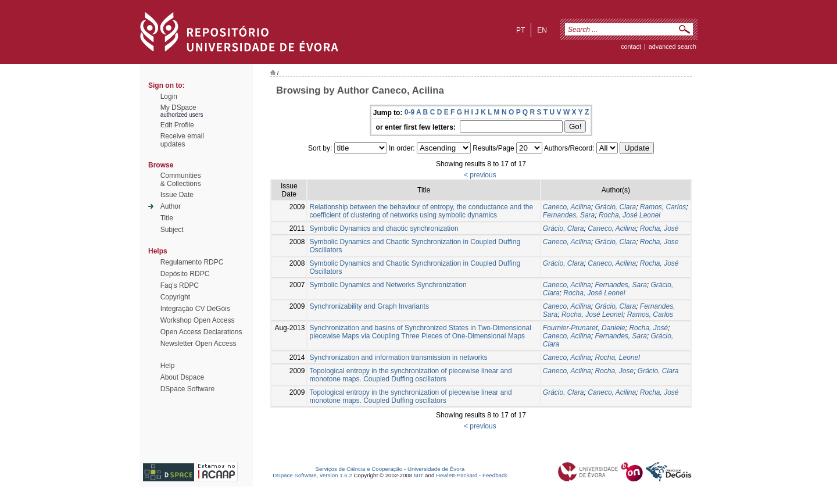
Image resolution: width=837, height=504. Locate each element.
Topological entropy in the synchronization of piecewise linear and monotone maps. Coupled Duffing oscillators (410, 375)
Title (167, 218)
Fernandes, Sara (569, 215)
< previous (480, 175)
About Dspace (182, 377)
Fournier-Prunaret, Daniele (584, 328)
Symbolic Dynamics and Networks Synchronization (388, 285)
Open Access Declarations (201, 332)
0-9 (409, 112)
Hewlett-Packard (457, 475)
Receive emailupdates (182, 140)
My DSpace (178, 108)
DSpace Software (187, 389)
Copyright (175, 297)
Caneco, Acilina (567, 207)
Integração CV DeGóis (195, 309)
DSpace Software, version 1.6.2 (312, 475)
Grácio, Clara (615, 207)
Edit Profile (177, 125)
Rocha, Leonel (617, 358)
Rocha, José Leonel (629, 215)
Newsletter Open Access (198, 344)
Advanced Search (673, 47)
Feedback (495, 475)
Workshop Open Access (198, 320)
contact (631, 47)
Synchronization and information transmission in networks (398, 358)
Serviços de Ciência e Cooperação (359, 469)
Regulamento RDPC (192, 262)
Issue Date (177, 195)
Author (171, 206)
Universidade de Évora (436, 469)
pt (521, 30)
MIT (419, 475)
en (542, 30)
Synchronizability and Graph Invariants (369, 306)
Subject (172, 230)
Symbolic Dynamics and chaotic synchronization (384, 228)
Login (169, 96)
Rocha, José (659, 228)
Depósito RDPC (185, 274)
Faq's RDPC (180, 285)
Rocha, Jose (659, 242)
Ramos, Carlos (663, 207)
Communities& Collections (181, 180)
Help (168, 366)
